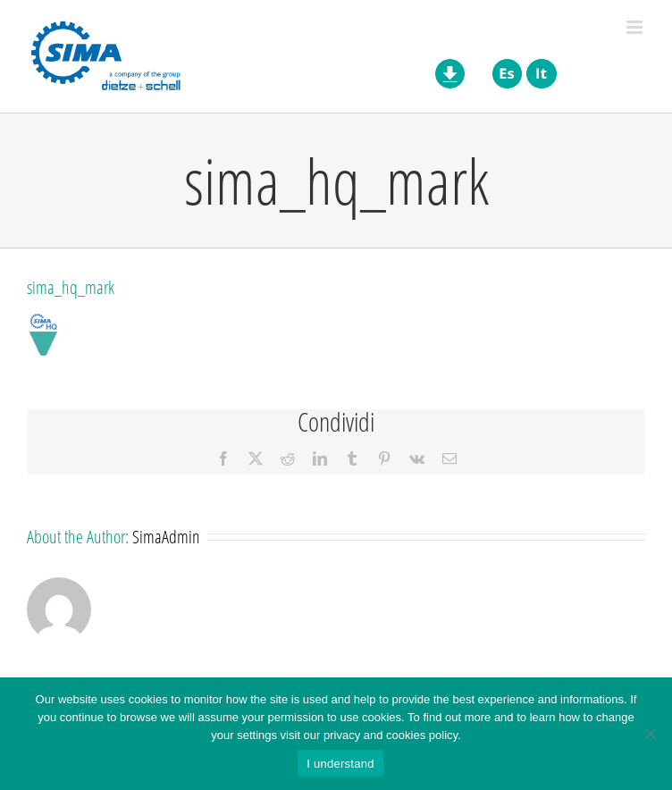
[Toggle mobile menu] (636, 27)
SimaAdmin (166, 536)
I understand (340, 764)
